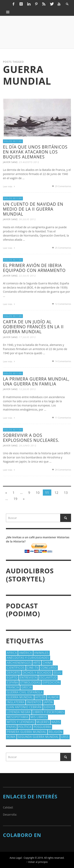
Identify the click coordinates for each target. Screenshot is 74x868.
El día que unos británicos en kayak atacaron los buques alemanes (35, 152)
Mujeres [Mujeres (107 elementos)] (43, 722)
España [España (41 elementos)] (12, 682)
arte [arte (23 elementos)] (37, 663)
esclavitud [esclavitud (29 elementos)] (48, 677)
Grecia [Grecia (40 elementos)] (27, 687)
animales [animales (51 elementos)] (42, 653)
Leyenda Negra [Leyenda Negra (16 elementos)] (19, 712)
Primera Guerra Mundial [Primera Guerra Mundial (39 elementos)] (27, 732)
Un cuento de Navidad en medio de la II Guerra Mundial (33, 209)
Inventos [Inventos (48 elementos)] (34, 702)
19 (15, 499)
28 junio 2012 (28, 445)
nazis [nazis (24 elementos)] (56, 722)
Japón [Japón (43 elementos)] (48, 702)
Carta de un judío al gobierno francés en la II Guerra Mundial (33, 327)
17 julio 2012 (28, 337)
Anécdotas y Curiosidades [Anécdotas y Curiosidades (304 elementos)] (28, 658)
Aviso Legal (16, 858)
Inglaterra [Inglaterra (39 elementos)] (16, 702)
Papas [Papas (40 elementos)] (11, 727)
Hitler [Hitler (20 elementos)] (40, 697)
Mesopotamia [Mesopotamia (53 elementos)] (18, 717)
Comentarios (61, 186)
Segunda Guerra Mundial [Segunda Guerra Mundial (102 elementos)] (38, 737)
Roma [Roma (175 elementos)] (11, 737)
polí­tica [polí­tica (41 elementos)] (25, 727)
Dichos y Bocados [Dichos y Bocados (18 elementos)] (37, 673)
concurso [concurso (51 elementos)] (49, 668)
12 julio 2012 (28, 389)
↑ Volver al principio (37, 862)
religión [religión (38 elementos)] (56, 732)
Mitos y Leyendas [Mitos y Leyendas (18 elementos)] (21, 722)
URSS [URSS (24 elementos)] (65, 737)
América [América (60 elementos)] (25, 653)
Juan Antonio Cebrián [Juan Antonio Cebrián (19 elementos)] (24, 707)
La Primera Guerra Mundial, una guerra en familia (36, 381)
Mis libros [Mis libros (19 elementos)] (39, 717)
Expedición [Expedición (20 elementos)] (51, 682)
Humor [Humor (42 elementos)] (53, 697)
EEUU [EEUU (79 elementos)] (58, 673)
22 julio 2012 (28, 276)
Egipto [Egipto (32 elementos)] (12, 677)
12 (56, 493)
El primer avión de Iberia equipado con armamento (34, 268)
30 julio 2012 (28, 219)
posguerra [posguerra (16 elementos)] (42, 727)
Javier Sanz (10, 162)
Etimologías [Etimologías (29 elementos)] (30, 682)
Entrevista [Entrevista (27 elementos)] (28, 677)
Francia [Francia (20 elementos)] (13, 687)
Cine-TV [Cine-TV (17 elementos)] (33, 668)
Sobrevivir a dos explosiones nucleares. (31, 438)
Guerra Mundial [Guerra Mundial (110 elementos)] (20, 697)
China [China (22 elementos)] (47, 663)
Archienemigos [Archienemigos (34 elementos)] (19, 663)
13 (66, 493)
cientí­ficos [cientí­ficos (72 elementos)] (16, 668)
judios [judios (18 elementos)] (49, 707)
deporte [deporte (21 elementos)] (14, 673)
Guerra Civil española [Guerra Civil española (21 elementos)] (25, 692)
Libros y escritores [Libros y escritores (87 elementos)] (48, 712)
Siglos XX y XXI (13, 141)
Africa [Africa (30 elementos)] (12, 653)
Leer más (9, 186)
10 (38, 493)
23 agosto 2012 (29, 162)
